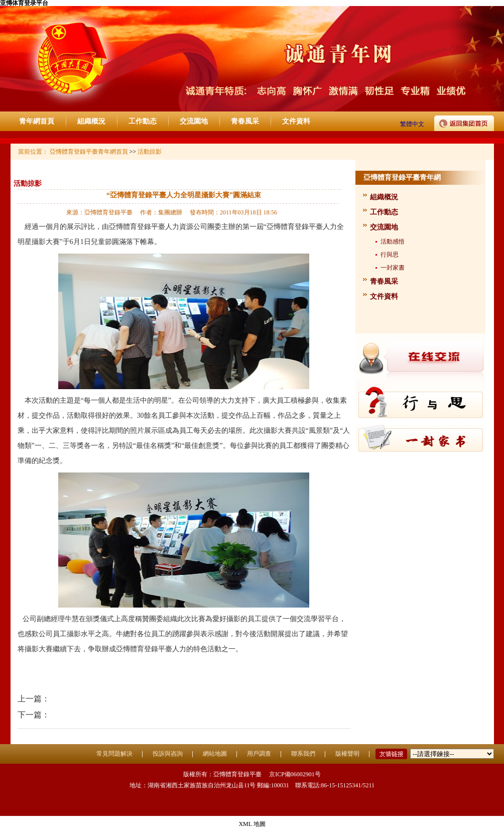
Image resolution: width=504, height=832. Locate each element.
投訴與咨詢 (168, 754)
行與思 (390, 255)
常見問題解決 (114, 754)
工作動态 (143, 121)
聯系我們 (303, 754)
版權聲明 (347, 754)
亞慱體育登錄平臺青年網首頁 (89, 152)
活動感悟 (393, 242)
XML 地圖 (252, 824)
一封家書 (393, 268)
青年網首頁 (37, 121)
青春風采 (245, 121)
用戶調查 (259, 754)
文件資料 (296, 121)
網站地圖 (215, 754)
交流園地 (194, 121)
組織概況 (91, 121)
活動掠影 (28, 184)
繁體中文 (412, 124)
